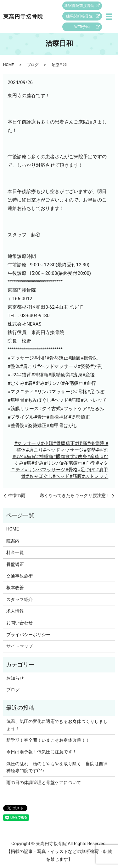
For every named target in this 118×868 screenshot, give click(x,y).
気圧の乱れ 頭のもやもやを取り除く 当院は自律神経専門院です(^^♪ (57, 767)
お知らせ (15, 678)
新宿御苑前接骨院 (79, 6)
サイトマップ (20, 646)
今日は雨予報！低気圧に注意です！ (42, 752)
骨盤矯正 (15, 564)
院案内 (13, 541)
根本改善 (15, 588)
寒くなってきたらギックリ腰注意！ (75, 495)
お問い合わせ (20, 623)
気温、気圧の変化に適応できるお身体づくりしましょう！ (57, 725)
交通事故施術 (20, 576)
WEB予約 (82, 27)
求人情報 (15, 611)
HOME (8, 65)
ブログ (33, 65)
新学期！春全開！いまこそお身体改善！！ (48, 740)
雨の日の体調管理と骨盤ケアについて (44, 782)
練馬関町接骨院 (79, 16)
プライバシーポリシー (28, 635)
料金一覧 (15, 552)
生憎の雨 (17, 495)
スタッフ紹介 (20, 599)
